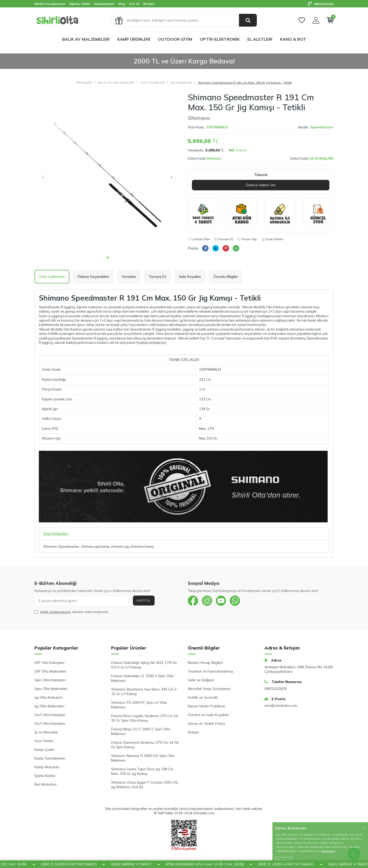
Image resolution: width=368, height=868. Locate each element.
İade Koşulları (190, 277)
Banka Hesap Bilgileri (205, 663)
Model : (316, 127)
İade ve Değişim (201, 680)
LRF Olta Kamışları (49, 663)
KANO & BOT (293, 39)
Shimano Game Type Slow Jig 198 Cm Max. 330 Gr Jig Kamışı (142, 771)
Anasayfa (84, 82)
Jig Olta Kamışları (49, 697)
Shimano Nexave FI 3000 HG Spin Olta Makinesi (143, 758)
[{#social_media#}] (193, 601)
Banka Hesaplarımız (50, 4)
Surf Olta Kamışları (50, 715)
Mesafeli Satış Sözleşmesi (209, 689)
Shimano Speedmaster (61, 546)
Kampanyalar (104, 4)
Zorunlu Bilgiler (226, 277)
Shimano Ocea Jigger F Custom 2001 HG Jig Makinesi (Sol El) (145, 785)
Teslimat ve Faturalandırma (210, 671)
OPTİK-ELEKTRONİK (220, 39)
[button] (107, 257)
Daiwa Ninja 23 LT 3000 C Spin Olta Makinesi (141, 731)
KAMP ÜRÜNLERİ (134, 39)
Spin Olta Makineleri (51, 689)
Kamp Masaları (47, 767)
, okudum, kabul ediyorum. (72, 612)
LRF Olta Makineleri (50, 671)
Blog (122, 4)
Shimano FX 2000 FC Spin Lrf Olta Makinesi (139, 705)
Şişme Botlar (45, 776)
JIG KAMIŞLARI (181, 83)
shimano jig (120, 546)
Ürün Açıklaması (52, 277)
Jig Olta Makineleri (49, 706)
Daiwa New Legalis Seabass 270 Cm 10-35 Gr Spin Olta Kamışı (145, 718)
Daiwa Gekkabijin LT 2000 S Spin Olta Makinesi (142, 678)
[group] (107, 173)
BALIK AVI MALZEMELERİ (116, 83)
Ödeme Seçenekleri (93, 277)
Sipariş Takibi (80, 4)
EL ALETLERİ (260, 39)
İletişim (149, 4)
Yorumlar (129, 277)
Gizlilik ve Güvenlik (203, 697)
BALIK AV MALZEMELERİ (86, 39)
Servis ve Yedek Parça (206, 723)
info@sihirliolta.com (281, 706)
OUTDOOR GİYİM (175, 39)
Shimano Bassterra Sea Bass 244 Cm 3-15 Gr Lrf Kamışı (145, 691)
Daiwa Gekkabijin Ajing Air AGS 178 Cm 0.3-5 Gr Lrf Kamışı (144, 665)
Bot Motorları (45, 784)
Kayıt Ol (144, 600)
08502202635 (321, 4)
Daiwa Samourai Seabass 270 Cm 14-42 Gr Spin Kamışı (145, 745)
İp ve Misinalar (46, 732)
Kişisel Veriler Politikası (206, 706)
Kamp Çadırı (44, 750)
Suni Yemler (44, 741)
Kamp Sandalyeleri (50, 758)
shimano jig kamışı (95, 546)
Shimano (199, 118)
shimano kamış (142, 546)
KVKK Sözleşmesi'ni (55, 612)
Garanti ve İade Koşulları (208, 715)
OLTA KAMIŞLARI (152, 83)
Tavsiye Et (224, 239)
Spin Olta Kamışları (50, 680)
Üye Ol (134, 4)
